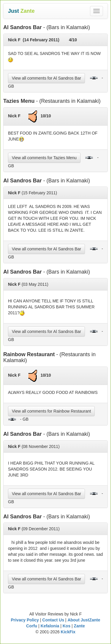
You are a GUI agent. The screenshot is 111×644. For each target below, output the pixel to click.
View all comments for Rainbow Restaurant (51, 411)
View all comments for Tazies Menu (44, 158)
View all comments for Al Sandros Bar (46, 78)
